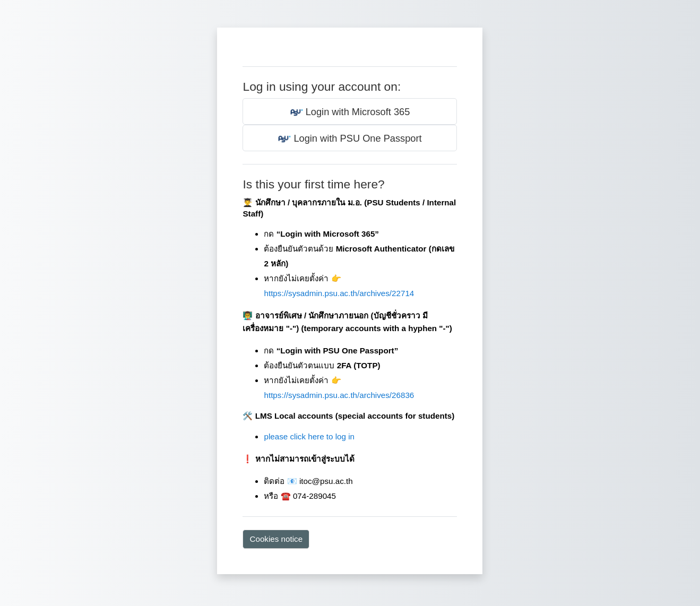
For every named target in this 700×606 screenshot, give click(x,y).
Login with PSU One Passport (350, 139)
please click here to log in (309, 436)
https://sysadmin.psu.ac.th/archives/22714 (339, 293)
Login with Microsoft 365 (350, 112)
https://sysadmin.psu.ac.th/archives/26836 (339, 395)
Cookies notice (276, 539)
